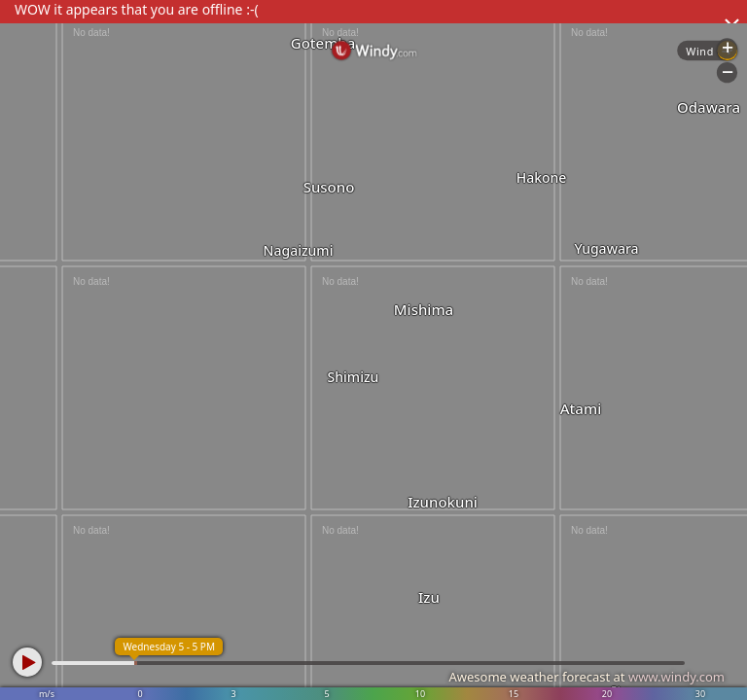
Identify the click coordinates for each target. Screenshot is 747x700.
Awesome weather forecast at (587, 677)
